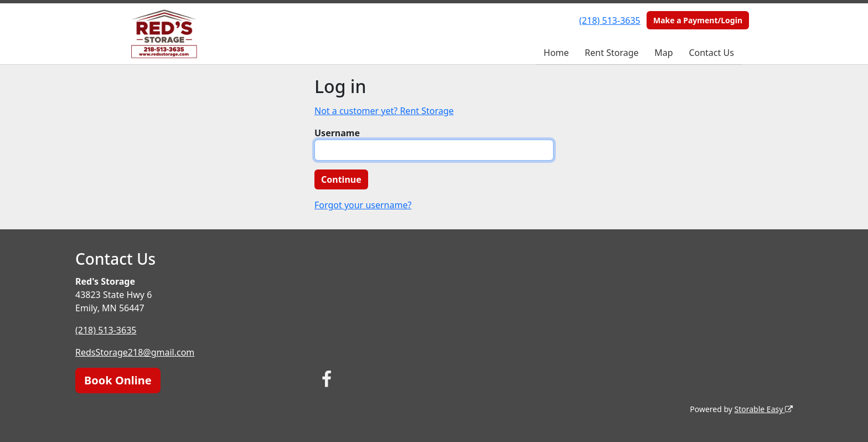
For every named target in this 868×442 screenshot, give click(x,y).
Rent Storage (611, 53)
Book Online (118, 380)
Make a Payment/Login (698, 20)
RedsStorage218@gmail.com (135, 352)
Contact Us (711, 53)
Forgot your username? (363, 205)
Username (337, 133)
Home (556, 53)
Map (663, 53)
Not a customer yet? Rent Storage (384, 111)
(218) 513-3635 (609, 20)
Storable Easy (764, 409)
